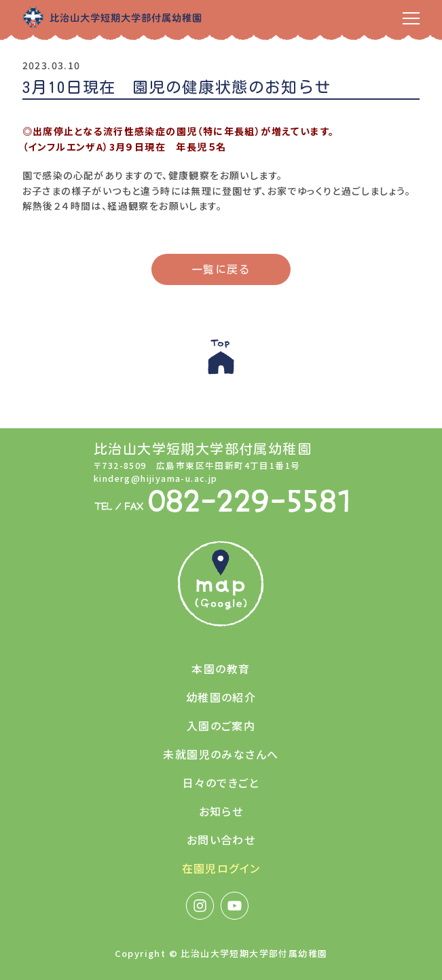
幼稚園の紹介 (221, 697)
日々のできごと (221, 783)
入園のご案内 (221, 725)
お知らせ (221, 811)
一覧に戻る (221, 269)
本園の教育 (221, 668)
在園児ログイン (221, 868)
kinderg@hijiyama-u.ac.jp (156, 478)
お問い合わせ (221, 840)
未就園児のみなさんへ (221, 754)
